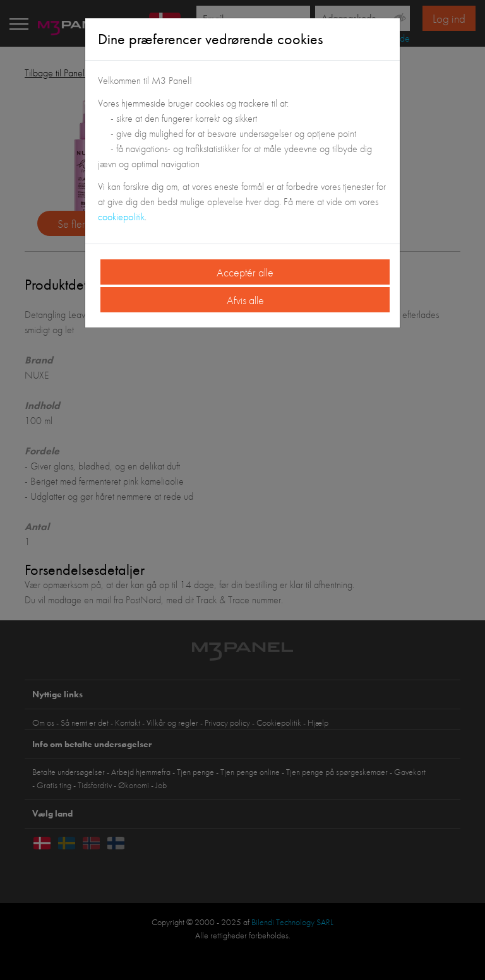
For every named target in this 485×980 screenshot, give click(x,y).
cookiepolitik (121, 217)
